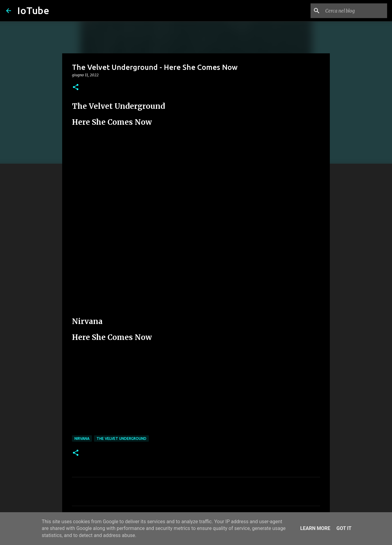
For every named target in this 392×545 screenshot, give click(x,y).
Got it (344, 528)
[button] (76, 88)
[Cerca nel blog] (355, 11)
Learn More (315, 528)
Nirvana (82, 438)
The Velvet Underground (121, 438)
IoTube (33, 10)
